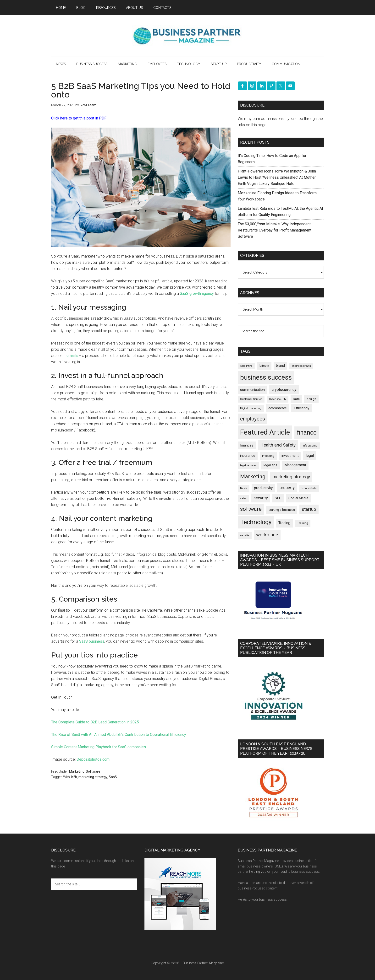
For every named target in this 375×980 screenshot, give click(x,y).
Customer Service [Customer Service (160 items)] (251, 399)
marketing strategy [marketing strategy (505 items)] (291, 477)
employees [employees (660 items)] (253, 419)
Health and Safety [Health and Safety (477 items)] (278, 445)
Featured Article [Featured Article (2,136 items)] (265, 432)
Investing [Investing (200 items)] (268, 456)
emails (72, 356)
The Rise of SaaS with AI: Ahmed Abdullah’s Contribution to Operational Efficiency (119, 735)
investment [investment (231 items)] (290, 456)
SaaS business (92, 641)
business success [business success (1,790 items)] (266, 377)
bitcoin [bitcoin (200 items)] (264, 366)
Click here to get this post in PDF (79, 118)
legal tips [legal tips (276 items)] (270, 465)
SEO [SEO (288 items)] (278, 498)
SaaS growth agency (197, 293)
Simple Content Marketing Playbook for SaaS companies (99, 747)
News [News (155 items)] (244, 488)
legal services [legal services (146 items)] (248, 466)
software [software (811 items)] (251, 509)
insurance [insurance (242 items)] (248, 456)
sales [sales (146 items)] (243, 498)
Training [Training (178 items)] (303, 523)
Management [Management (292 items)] (295, 465)
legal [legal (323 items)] (310, 455)
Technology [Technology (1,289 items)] (256, 522)
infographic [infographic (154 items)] (310, 446)
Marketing (77, 771)
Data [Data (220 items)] (296, 399)
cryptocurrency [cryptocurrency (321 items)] (284, 390)
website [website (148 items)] (245, 536)
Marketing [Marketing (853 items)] (253, 477)
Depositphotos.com (93, 759)
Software (93, 771)
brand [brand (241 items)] (280, 366)
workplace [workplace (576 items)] (267, 535)
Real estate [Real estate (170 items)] (309, 488)
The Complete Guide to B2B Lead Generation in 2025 (95, 722)
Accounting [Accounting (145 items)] (246, 366)
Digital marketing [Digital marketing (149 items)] (251, 408)
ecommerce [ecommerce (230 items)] (278, 408)
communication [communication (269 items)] (252, 390)
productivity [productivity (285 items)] (263, 488)
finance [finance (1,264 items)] (307, 432)
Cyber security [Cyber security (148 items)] (278, 399)
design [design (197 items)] (311, 399)
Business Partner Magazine (187, 36)
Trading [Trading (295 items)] (284, 523)
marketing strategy (93, 777)
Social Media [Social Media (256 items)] (298, 498)
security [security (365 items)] (261, 498)
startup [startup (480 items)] (309, 509)
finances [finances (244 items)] (247, 445)
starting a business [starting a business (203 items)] (282, 510)
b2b (74, 777)
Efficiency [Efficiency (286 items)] (301, 408)
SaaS (113, 777)
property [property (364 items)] (287, 488)
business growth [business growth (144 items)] (301, 366)
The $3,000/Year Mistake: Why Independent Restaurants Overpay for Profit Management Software (275, 230)
